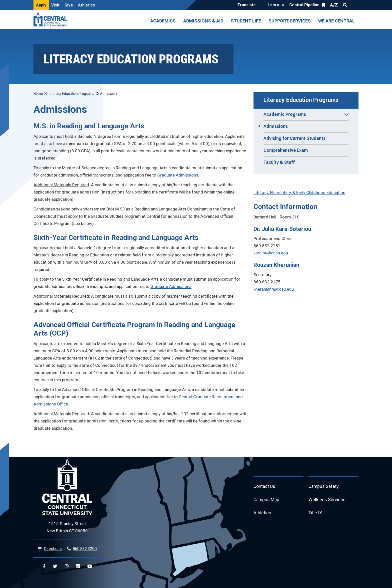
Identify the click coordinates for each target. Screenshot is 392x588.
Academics (163, 21)
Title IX (315, 513)
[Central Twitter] (55, 566)
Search (345, 5)
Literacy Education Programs (301, 100)
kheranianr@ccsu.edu (274, 289)
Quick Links (354, 5)
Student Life (246, 21)
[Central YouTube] (90, 566)
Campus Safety (324, 487)
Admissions (276, 126)
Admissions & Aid (203, 21)
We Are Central (336, 21)
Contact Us (264, 487)
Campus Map (267, 500)
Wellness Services (327, 500)
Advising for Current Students (294, 138)
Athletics (86, 5)
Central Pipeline (304, 5)
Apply (41, 5)
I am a (274, 5)
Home (38, 94)
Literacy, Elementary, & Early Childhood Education (299, 193)
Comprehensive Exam (286, 150)
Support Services (290, 21)
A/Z (334, 5)
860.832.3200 (85, 549)
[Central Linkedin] (78, 566)
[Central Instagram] (67, 566)
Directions (53, 549)
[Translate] (248, 5)
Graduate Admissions (178, 175)
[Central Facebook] (44, 566)
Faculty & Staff (279, 162)
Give (69, 5)
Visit (55, 5)
